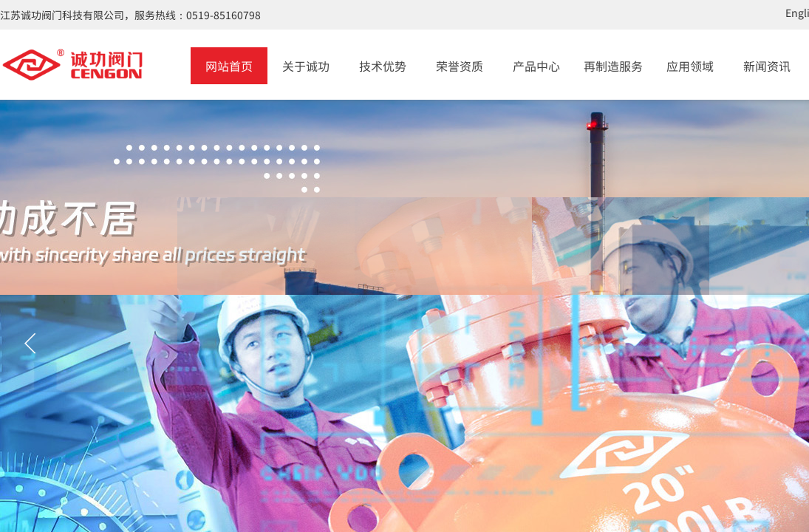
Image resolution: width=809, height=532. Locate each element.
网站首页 (229, 66)
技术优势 (383, 66)
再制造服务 (613, 66)
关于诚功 (306, 66)
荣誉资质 (460, 66)
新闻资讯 (767, 66)
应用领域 (690, 66)
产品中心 (536, 66)
